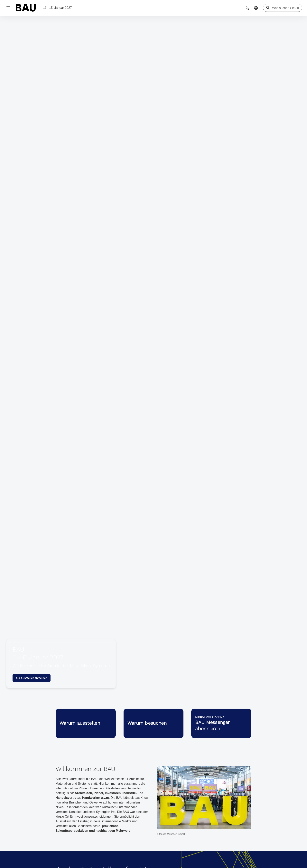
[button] (248, 8)
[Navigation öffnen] (8, 8)
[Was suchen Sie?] (284, 8)
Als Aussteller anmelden (32, 678)
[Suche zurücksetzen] (298, 8)
